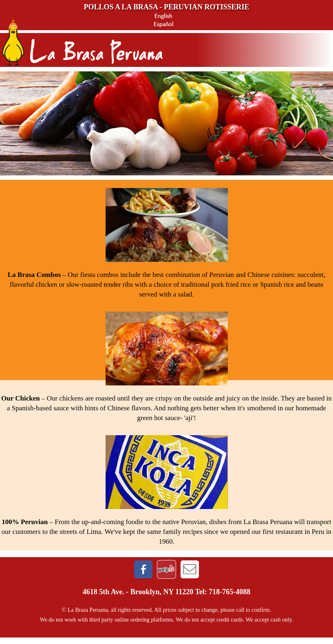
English (163, 16)
